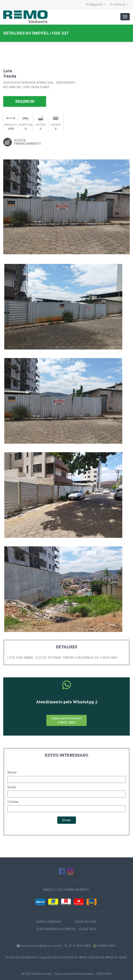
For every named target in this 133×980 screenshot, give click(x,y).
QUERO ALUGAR (85, 922)
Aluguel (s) (96, 4)
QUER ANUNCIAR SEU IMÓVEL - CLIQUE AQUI (66, 929)
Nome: (12, 772)
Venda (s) (119, 4)
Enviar (67, 820)
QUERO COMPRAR (48, 922)
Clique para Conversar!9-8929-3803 (66, 720)
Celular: (13, 802)
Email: (12, 787)
